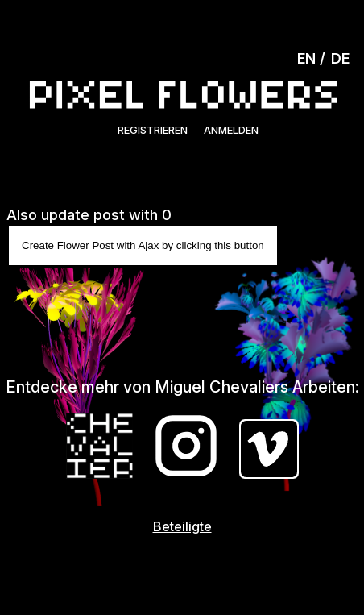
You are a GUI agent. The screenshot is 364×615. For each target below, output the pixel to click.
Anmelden (231, 130)
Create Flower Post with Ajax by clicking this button (143, 245)
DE (340, 58)
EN (306, 58)
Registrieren (153, 130)
